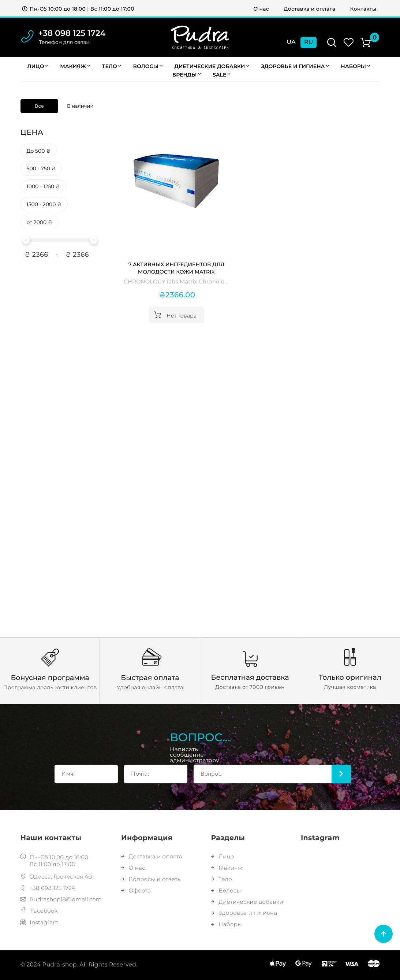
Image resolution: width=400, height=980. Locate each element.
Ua (291, 42)
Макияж (75, 66)
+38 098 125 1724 (72, 33)
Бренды (187, 75)
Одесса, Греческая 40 (56, 877)
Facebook (39, 911)
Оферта (136, 890)
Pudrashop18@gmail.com (61, 899)
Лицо (38, 66)
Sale (221, 75)
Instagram (40, 922)
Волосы (148, 66)
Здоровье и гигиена (295, 66)
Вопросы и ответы (152, 879)
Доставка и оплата (309, 9)
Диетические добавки (212, 66)
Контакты (363, 9)
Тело (112, 66)
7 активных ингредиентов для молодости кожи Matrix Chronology (176, 268)
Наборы (227, 924)
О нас (261, 9)
